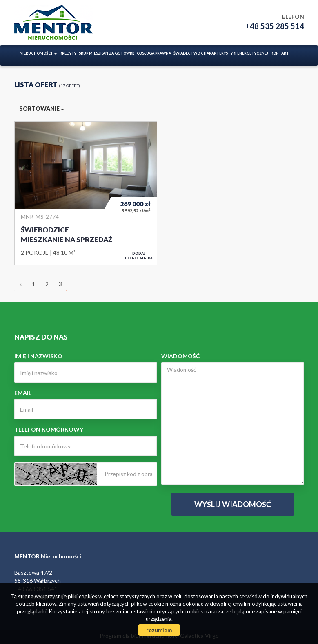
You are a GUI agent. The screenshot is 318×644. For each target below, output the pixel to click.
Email (23, 393)
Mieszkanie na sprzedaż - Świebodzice (86, 193)
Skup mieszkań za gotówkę (107, 53)
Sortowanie (42, 109)
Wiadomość (180, 356)
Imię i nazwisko (38, 356)
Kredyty (68, 53)
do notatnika (139, 256)
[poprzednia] (20, 285)
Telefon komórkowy (49, 429)
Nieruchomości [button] (38, 53)
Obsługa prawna (154, 53)
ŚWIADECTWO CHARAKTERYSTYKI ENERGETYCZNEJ (221, 53)
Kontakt (280, 53)
